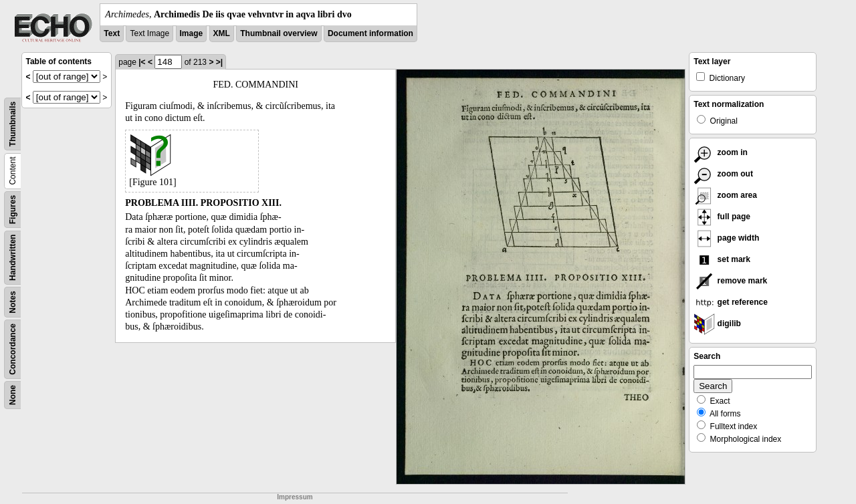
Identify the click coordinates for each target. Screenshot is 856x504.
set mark (722, 259)
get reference (731, 302)
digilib (717, 324)
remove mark (730, 281)
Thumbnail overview (279, 33)
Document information (370, 33)
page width (726, 238)
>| (219, 62)
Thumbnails (13, 124)
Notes (13, 302)
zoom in (721, 152)
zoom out (723, 174)
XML (222, 33)
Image (192, 33)
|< (142, 62)
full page (722, 217)
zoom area (725, 195)
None (13, 395)
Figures (13, 210)
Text (112, 33)
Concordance (13, 349)
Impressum (295, 497)
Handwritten (13, 258)
